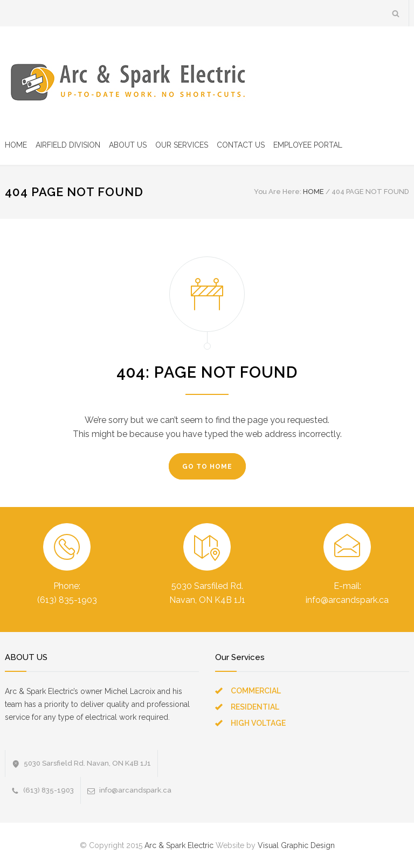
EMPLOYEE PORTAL (308, 145)
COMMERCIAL (256, 691)
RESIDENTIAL (255, 707)
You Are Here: (278, 192)
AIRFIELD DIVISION (68, 145)
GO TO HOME (207, 467)
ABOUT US (128, 145)
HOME (16, 145)
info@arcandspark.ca (135, 790)
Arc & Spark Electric (179, 845)
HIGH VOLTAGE (258, 723)
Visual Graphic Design (296, 845)
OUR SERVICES (182, 145)
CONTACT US (241, 145)
